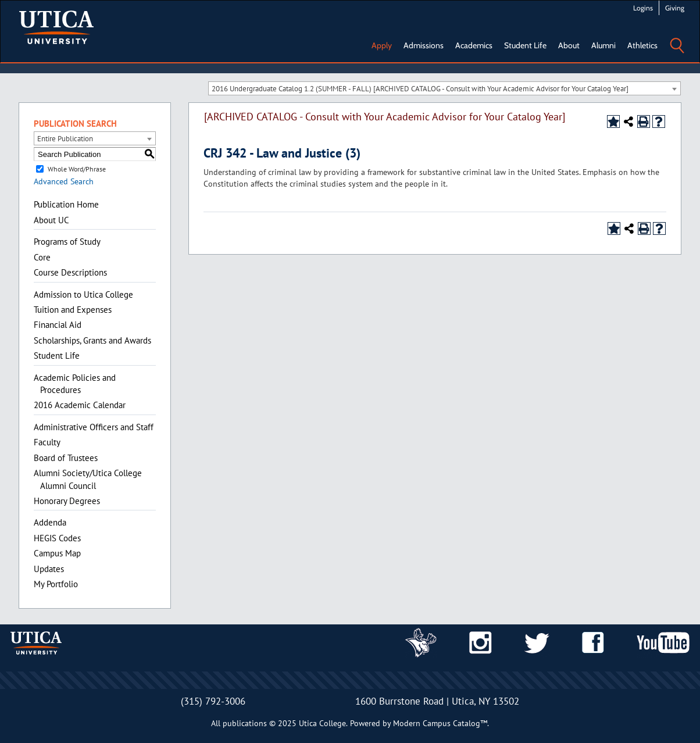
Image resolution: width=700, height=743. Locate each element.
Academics (474, 45)
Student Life (525, 45)
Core (42, 257)
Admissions (424, 45)
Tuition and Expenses (73, 310)
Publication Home (66, 204)
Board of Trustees (66, 458)
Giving (675, 8)
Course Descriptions (70, 272)
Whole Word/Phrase (77, 169)
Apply (382, 45)
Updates (49, 569)
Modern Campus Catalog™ (440, 723)
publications (245, 723)
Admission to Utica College (83, 294)
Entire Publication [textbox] (65, 139)
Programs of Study (67, 242)
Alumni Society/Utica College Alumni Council (88, 479)
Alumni (603, 45)
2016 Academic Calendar (80, 405)
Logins (643, 8)
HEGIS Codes (57, 538)
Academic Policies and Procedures (75, 384)
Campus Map (57, 553)
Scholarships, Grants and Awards (92, 340)
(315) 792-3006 (213, 701)
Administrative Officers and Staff (94, 427)
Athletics (642, 45)
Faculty (47, 442)
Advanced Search (64, 181)
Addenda (50, 522)
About (569, 45)
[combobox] (444, 88)
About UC (51, 220)
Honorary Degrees (67, 501)
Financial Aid (58, 325)
